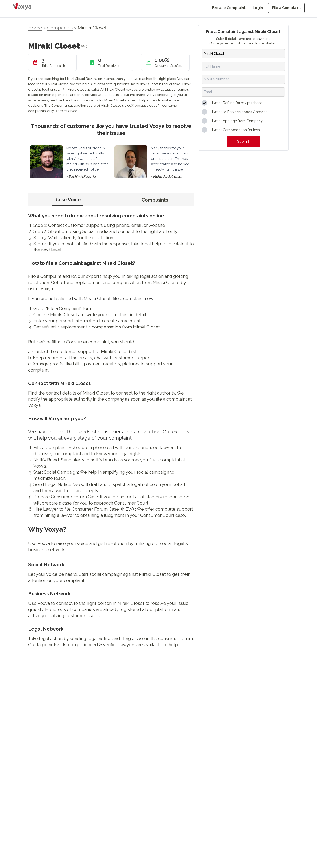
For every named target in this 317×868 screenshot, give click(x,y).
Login (258, 8)
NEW (127, 509)
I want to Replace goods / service (240, 112)
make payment (258, 39)
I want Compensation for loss (236, 130)
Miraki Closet (92, 28)
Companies (60, 28)
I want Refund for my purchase (237, 103)
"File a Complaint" (64, 308)
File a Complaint (286, 8)
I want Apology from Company (237, 121)
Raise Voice (67, 200)
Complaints (155, 200)
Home (35, 28)
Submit (243, 141)
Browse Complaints (230, 8)
